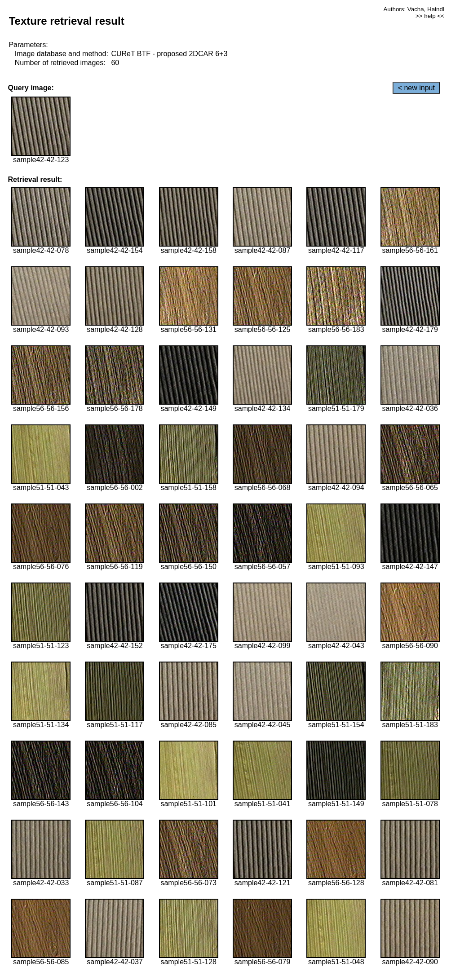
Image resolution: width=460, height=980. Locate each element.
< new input (416, 88)
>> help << (430, 16)
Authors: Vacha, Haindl (414, 9)
